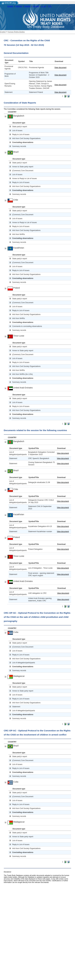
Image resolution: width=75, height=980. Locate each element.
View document (60, 68)
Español (27, 6)
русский (36, 6)
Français (19, 6)
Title (31, 61)
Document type (19, 123)
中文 (50, 6)
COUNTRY (12, 112)
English (10, 6)
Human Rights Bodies (16, 32)
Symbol (21, 61)
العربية (43, 6)
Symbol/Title (34, 448)
